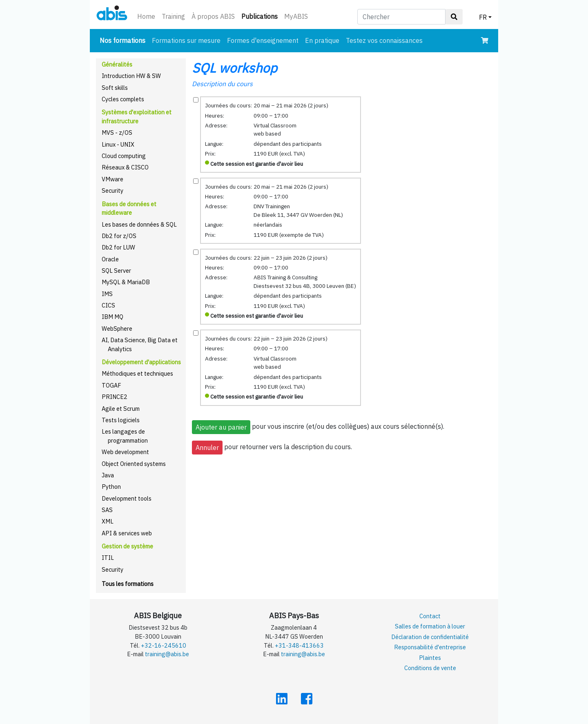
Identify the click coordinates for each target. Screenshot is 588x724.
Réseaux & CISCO (125, 167)
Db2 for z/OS (119, 236)
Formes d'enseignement (263, 40)
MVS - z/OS (117, 133)
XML (108, 521)
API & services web (127, 533)
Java (108, 475)
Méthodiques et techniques (137, 373)
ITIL (108, 558)
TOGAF (111, 385)
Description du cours (222, 84)
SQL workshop (235, 68)
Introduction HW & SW (131, 76)
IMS (107, 294)
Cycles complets (123, 99)
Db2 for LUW (118, 247)
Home (146, 16)
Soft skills (115, 88)
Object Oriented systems (134, 464)
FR (483, 17)
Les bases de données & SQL (139, 224)
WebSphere (117, 329)
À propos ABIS (213, 16)
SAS (107, 510)
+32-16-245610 (164, 645)
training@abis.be (167, 654)
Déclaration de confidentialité (430, 637)
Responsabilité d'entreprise (430, 647)
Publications (261, 16)
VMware (112, 179)
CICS (108, 305)
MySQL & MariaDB (126, 282)
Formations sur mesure (186, 40)
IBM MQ (112, 317)
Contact (430, 616)
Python (111, 487)
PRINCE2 (115, 397)
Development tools (127, 498)
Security (112, 190)
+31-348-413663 (299, 645)
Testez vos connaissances (384, 40)
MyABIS (296, 16)
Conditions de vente (430, 668)
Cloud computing (124, 156)
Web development (125, 452)
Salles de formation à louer (430, 626)
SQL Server (116, 271)
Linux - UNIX (118, 144)
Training (173, 16)
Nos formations (124, 40)
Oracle (110, 259)
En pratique (322, 40)
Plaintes (430, 658)
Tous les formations (128, 584)
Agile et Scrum (121, 409)
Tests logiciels (121, 420)
